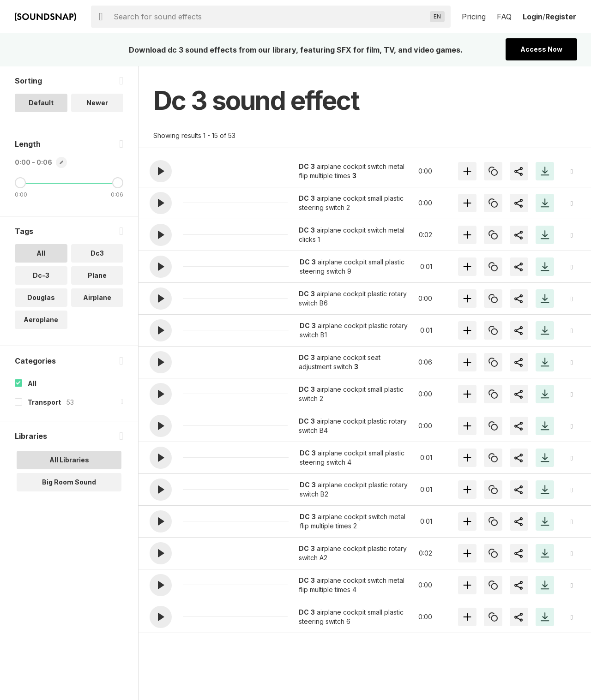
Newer (97, 103)
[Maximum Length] (118, 183)
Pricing (474, 17)
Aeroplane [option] (41, 320)
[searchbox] (270, 17)
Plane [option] (97, 276)
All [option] (41, 254)
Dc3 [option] (97, 254)
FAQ (504, 17)
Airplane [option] (97, 298)
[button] (161, 171)
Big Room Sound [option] (69, 482)
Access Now (541, 49)
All (32, 384)
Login (533, 17)
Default (41, 103)
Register (561, 17)
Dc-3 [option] (41, 276)
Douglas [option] (41, 298)
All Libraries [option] (69, 460)
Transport (44, 403)
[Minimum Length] (20, 183)
